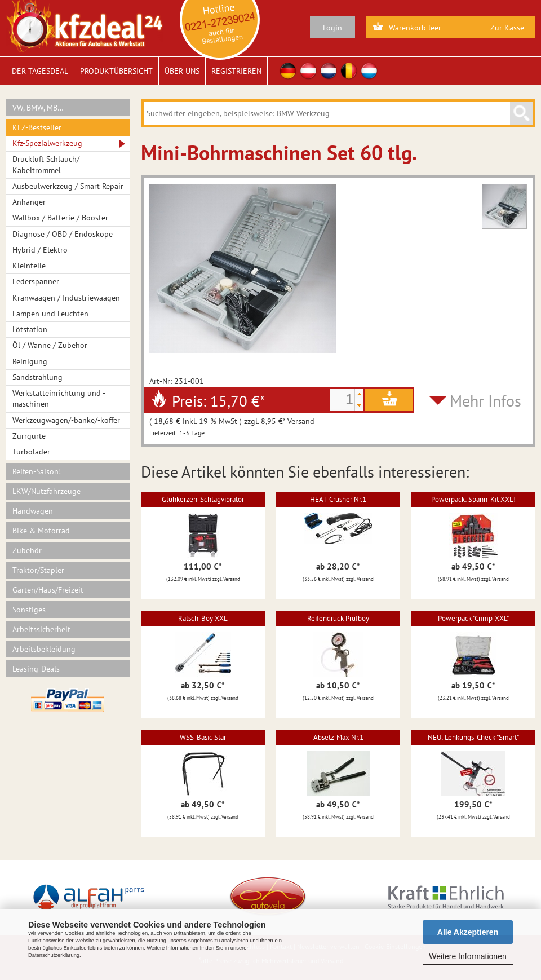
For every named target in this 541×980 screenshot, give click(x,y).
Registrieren (236, 71)
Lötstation (30, 329)
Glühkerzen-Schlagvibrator (203, 499)
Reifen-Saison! (37, 471)
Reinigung (30, 361)
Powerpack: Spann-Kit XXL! (473, 499)
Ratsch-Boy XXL (203, 618)
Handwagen (33, 511)
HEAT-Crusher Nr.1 (338, 499)
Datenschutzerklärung (54, 955)
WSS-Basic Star (203, 737)
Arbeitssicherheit (41, 629)
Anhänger (29, 202)
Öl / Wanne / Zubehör (50, 345)
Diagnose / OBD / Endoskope (63, 234)
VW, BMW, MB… (38, 108)
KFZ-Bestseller (37, 127)
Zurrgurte (29, 436)
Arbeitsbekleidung (44, 649)
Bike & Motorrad (41, 531)
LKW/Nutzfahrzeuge (46, 491)
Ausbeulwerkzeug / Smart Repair (68, 186)
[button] (359, 394)
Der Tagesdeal (40, 71)
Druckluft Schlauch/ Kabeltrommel (46, 164)
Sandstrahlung (37, 377)
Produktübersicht (116, 71)
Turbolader (31, 452)
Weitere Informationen (467, 956)
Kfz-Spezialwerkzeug (47, 143)
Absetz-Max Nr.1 (338, 737)
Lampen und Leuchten (50, 314)
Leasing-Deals (36, 669)
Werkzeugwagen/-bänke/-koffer (66, 420)
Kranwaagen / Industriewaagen (66, 298)
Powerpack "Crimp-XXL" (473, 618)
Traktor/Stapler (38, 570)
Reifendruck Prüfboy (338, 618)
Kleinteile (29, 266)
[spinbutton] (342, 400)
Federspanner (36, 281)
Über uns (182, 71)
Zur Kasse (507, 28)
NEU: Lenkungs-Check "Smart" (473, 737)
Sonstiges (29, 610)
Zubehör (27, 550)
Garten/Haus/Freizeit (48, 590)
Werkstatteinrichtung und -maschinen (59, 398)
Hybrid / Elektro (40, 250)
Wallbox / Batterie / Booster (60, 218)
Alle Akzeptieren (468, 932)
